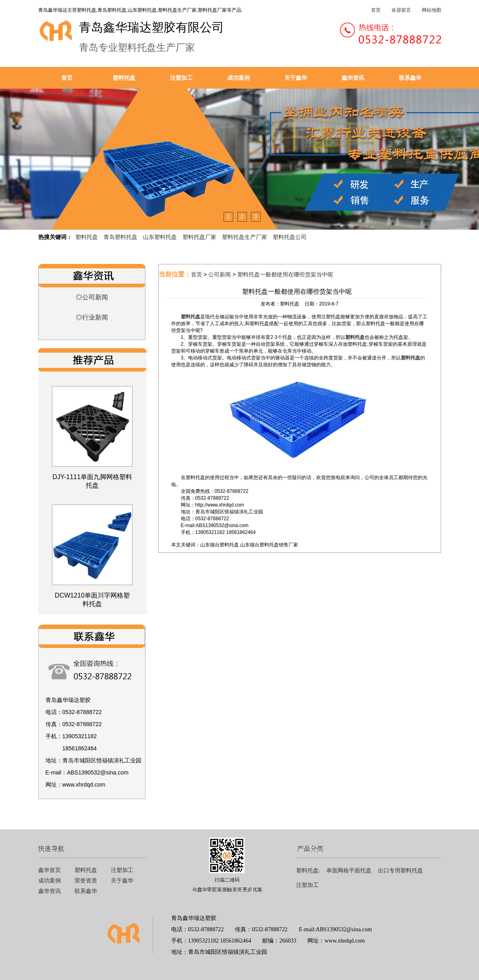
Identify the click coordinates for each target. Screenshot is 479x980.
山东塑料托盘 (160, 237)
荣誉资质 (86, 881)
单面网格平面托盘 (349, 871)
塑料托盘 (124, 78)
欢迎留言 (401, 10)
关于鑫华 (296, 78)
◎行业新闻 (92, 317)
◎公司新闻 (92, 297)
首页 (376, 10)
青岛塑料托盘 (120, 237)
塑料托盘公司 (290, 237)
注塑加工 (181, 78)
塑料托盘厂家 (199, 237)
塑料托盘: (308, 871)
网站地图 (431, 10)
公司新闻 (220, 274)
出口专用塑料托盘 (400, 871)
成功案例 (238, 78)
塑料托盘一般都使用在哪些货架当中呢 (285, 274)
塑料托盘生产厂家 (245, 237)
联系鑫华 (410, 78)
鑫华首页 (50, 870)
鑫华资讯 (353, 78)
